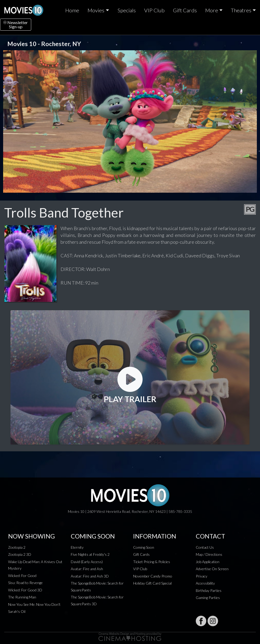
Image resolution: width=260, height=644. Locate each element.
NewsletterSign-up (16, 24)
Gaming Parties (208, 598)
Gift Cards (185, 10)
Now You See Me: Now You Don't (34, 604)
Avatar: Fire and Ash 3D (90, 576)
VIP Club (154, 10)
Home (72, 10)
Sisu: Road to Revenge (25, 583)
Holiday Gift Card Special (152, 583)
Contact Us (205, 547)
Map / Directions (209, 554)
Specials (127, 10)
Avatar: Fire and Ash (87, 569)
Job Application (208, 562)
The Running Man (22, 597)
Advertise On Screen (212, 569)
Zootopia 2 (17, 547)
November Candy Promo (153, 576)
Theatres (241, 10)
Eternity (77, 547)
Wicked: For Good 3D (25, 590)
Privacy (202, 576)
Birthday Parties (209, 590)
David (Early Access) (87, 562)
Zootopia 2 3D (20, 554)
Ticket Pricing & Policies (152, 562)
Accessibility (205, 583)
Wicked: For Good (22, 576)
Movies (96, 10)
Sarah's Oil (17, 611)
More (212, 10)
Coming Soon (144, 547)
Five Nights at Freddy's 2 (90, 554)
